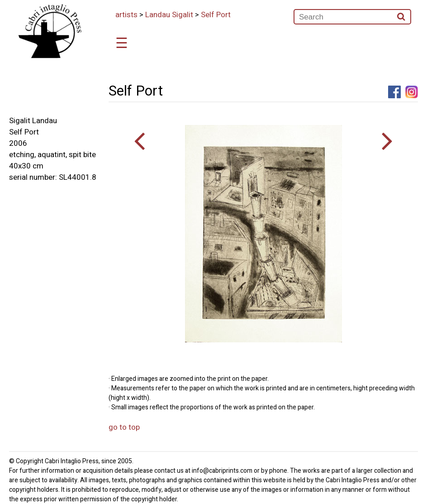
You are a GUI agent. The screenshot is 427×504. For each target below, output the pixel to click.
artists (126, 15)
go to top (124, 427)
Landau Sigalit (169, 15)
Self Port (216, 15)
